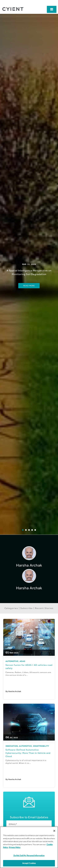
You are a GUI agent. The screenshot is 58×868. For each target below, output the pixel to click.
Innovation (12, 746)
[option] (29, 274)
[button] (52, 9)
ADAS (22, 661)
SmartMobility (41, 746)
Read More (29, 286)
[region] (29, 847)
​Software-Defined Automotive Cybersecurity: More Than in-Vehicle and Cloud (28, 753)
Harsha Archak (15, 691)
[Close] (54, 831)
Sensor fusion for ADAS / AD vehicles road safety (29, 667)
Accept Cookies (29, 863)
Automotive (12, 661)
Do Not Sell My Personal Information (29, 855)
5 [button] (37, 532)
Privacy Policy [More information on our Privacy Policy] (15, 847)
